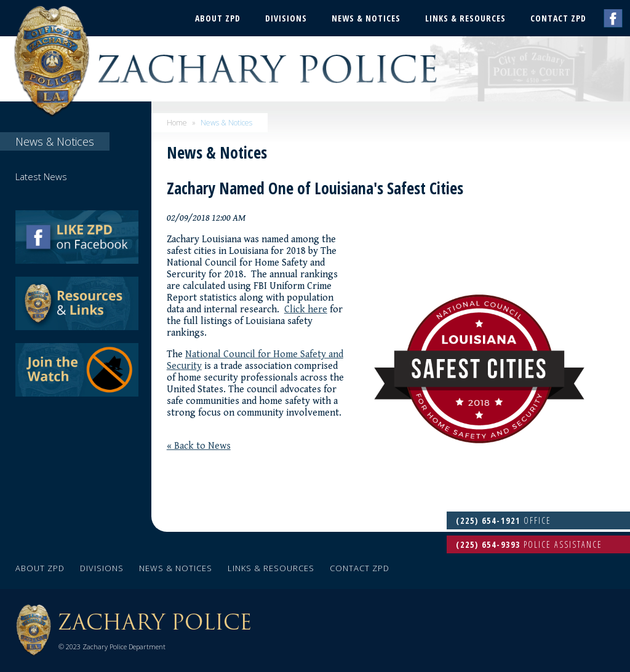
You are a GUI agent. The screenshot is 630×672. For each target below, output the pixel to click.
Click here (306, 310)
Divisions (286, 18)
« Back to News (199, 446)
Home (177, 123)
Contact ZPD (558, 18)
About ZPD (218, 18)
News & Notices (366, 18)
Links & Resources (465, 18)
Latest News (41, 176)
